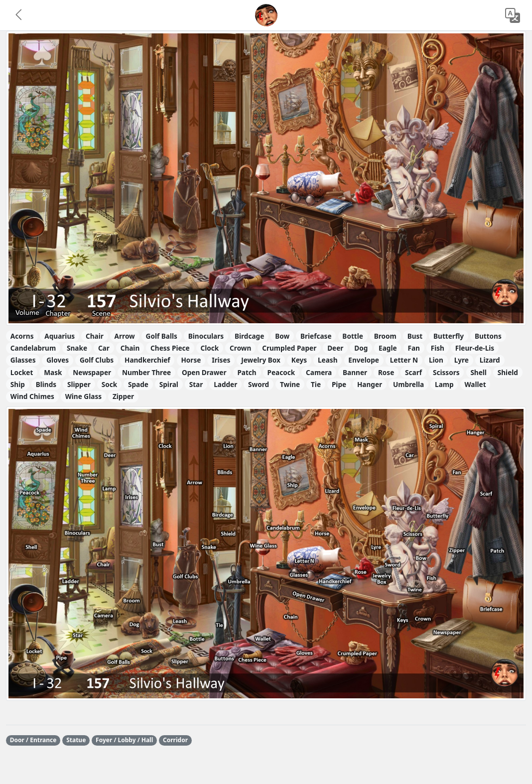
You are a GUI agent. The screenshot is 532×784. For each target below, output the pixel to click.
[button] (19, 15)
